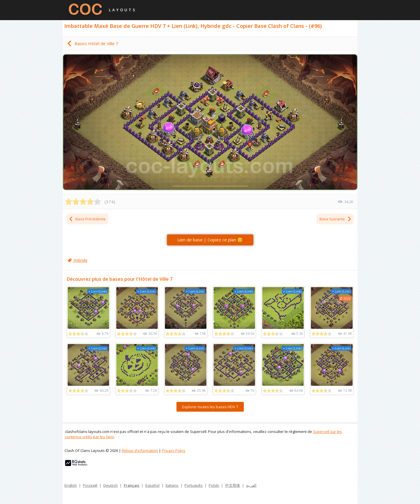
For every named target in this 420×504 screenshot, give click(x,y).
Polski (214, 485)
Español (152, 485)
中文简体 (233, 485)
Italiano (172, 485)
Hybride (80, 260)
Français (132, 485)
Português (194, 485)
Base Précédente (87, 219)
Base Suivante (336, 219)
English (71, 485)
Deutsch (111, 485)
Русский (90, 485)
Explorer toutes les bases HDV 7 (210, 407)
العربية (251, 485)
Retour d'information (140, 450)
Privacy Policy (174, 450)
